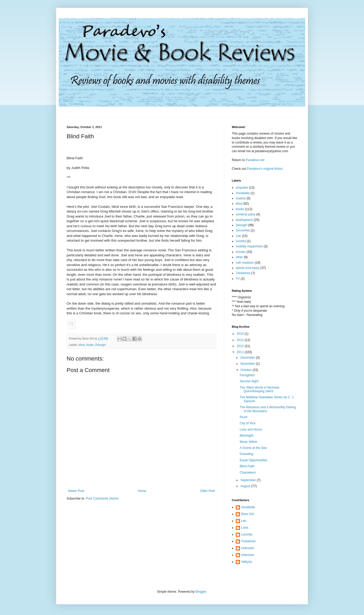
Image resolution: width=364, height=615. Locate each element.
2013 (241, 340)
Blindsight (247, 436)
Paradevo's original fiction (265, 169)
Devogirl (100, 345)
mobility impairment (249, 246)
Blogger (201, 592)
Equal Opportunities (253, 460)
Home (142, 491)
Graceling (246, 454)
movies (241, 252)
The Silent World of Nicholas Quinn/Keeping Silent (259, 389)
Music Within (249, 442)
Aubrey (241, 198)
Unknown (248, 548)
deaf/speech (244, 220)
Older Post (207, 491)
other (239, 257)
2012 (241, 346)
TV (238, 279)
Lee (238, 236)
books (90, 345)
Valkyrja (247, 562)
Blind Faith (247, 466)
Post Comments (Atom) (102, 499)
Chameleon (248, 473)
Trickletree (243, 273)
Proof (243, 417)
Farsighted (247, 375)
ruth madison (245, 263)
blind (82, 345)
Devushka (243, 230)
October (247, 370)
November (248, 364)
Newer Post (76, 491)
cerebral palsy (246, 214)
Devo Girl (248, 514)
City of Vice (248, 423)
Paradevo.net (255, 160)
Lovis (245, 528)
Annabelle (243, 193)
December (248, 358)
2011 (241, 352)
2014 (241, 334)
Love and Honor (251, 430)
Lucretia (247, 534)
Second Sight (249, 381)
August (246, 486)
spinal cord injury (248, 268)
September (249, 480)
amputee (242, 188)
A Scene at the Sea (253, 448)
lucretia (241, 241)
